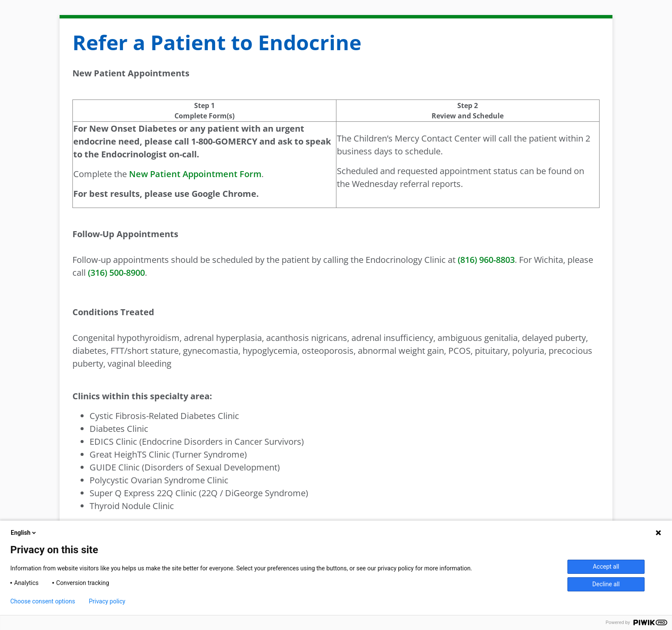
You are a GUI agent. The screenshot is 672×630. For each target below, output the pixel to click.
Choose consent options (43, 601)
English (24, 533)
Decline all (606, 584)
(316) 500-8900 (116, 273)
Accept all (606, 567)
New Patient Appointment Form (195, 174)
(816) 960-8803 (486, 260)
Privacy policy (107, 601)
